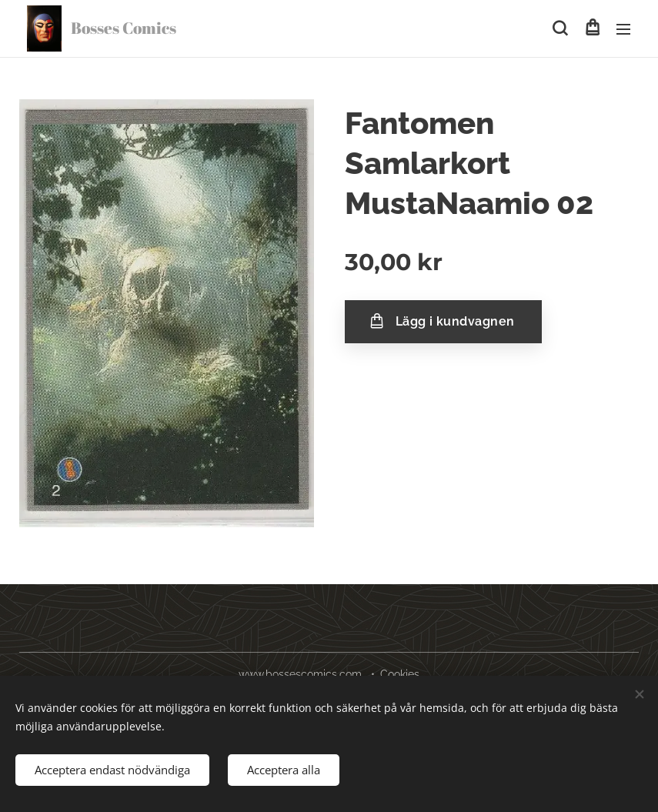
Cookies (400, 674)
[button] (560, 28)
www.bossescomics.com (300, 674)
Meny (623, 29)
